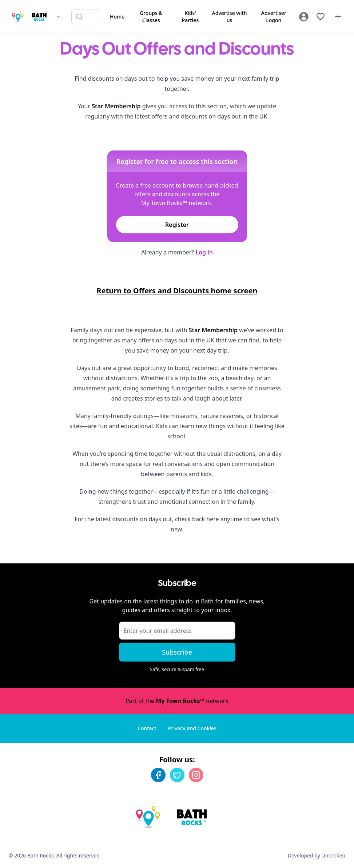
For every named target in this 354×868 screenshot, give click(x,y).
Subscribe (177, 652)
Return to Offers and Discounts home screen (177, 291)
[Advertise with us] (338, 17)
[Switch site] (58, 17)
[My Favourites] (321, 17)
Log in (204, 252)
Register (177, 225)
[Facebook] (158, 775)
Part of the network (177, 701)
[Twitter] (177, 775)
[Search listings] (86, 17)
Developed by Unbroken (317, 855)
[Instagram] (196, 775)
